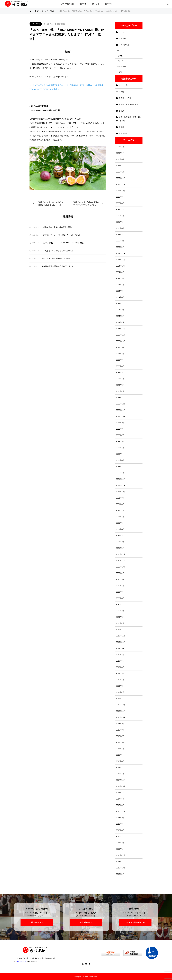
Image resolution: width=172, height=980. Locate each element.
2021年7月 (120, 510)
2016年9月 (120, 818)
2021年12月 (121, 479)
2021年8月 (120, 504)
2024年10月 (121, 266)
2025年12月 (121, 178)
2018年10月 (121, 717)
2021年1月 (120, 548)
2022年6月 (120, 441)
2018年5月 (120, 749)
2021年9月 (120, 498)
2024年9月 (120, 272)
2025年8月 (120, 203)
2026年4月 (120, 153)
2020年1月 (120, 623)
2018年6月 (120, 742)
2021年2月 (120, 542)
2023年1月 (120, 398)
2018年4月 (120, 755)
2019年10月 (121, 642)
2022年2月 (120, 467)
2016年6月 (120, 824)
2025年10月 (121, 191)
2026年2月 (120, 166)
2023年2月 (120, 391)
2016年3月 (120, 843)
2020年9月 (120, 573)
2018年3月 (120, 761)
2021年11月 (121, 485)
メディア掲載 (36, 24)
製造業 (121, 127)
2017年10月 (121, 786)
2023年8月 (120, 354)
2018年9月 (120, 724)
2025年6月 (120, 216)
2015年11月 (121, 862)
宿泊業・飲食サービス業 (128, 104)
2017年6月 (120, 805)
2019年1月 (120, 699)
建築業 (121, 111)
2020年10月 (121, 567)
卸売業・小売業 (125, 98)
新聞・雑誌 (122, 66)
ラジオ (120, 72)
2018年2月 (120, 768)
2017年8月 (120, 793)
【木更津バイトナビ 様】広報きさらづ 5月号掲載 (61, 235)
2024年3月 (120, 310)
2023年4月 (120, 379)
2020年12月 (121, 554)
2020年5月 (120, 598)
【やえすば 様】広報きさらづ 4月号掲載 (57, 251)
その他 (120, 56)
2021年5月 (120, 523)
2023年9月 (120, 347)
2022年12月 (121, 404)
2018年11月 (121, 711)
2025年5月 (120, 222)
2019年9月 (120, 648)
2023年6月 (120, 366)
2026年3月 (120, 159)
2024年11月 (121, 260)
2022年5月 (120, 448)
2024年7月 (120, 285)
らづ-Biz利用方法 (67, 4)
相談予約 (108, 4)
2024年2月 (120, 316)
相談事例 (83, 4)
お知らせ (96, 4)
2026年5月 (120, 147)
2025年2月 (120, 241)
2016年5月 (120, 830)
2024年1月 (120, 322)
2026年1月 (120, 172)
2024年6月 (120, 291)
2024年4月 (120, 304)
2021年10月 (121, 492)
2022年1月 (120, 473)
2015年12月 (121, 855)
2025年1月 (120, 247)
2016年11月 (121, 811)
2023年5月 (120, 373)
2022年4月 (120, 454)
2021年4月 (120, 529)
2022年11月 (121, 410)
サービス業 (123, 85)
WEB (119, 50)
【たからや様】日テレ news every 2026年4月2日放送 (63, 243)
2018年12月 (121, 705)
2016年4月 (120, 837)
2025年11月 (121, 184)
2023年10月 (121, 341)
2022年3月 (120, 460)
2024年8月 (120, 278)
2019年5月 (120, 673)
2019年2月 (120, 692)
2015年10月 (121, 868)
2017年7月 (120, 799)
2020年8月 (120, 579)
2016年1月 (120, 849)
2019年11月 (121, 636)
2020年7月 (120, 586)
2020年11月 (121, 561)
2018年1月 (120, 774)
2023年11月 (121, 335)
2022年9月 (120, 423)
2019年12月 (121, 630)
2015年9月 (120, 874)
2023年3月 (120, 385)
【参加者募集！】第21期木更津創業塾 (57, 227)
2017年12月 (121, 780)
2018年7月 (120, 736)
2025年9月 (120, 197)
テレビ (120, 61)
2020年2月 (120, 617)
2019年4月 (120, 680)
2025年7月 (120, 209)
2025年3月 (120, 235)
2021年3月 (120, 536)
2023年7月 (120, 360)
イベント (122, 32)
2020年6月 (120, 592)
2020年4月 (120, 605)
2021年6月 (120, 517)
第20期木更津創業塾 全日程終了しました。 (59, 266)
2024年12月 (121, 253)
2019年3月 (120, 686)
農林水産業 (123, 133)
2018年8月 (120, 730)
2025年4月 (120, 228)
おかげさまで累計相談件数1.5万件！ (56, 258)
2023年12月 (121, 329)
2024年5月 (120, 297)
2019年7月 (120, 661)
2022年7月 (120, 435)
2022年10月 (121, 416)
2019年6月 (120, 667)
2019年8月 (120, 655)
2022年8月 (120, 429)
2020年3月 (120, 611)
